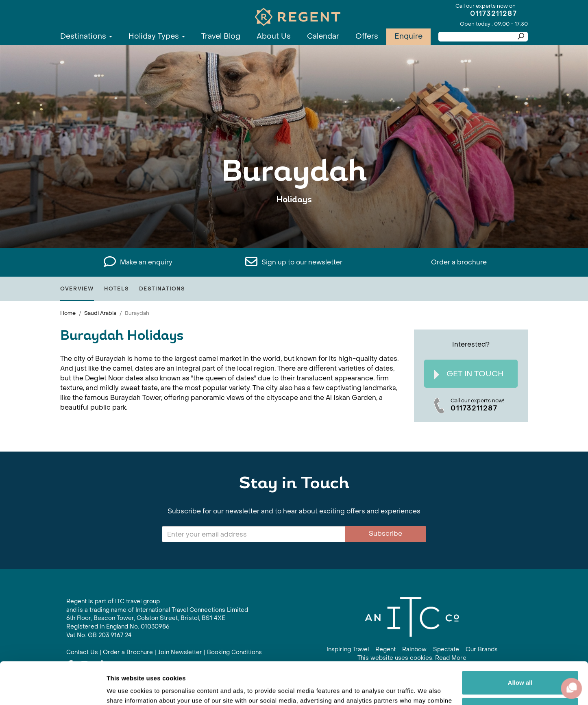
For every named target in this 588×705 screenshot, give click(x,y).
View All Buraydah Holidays (294, 225)
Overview (77, 289)
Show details (125, 689)
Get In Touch (469, 374)
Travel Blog (221, 36)
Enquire (408, 36)
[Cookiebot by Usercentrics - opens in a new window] (53, 689)
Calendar (323, 36)
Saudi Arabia (100, 313)
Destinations (86, 36)
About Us (274, 36)
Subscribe (385, 534)
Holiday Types (157, 36)
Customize (520, 665)
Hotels (117, 289)
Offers (367, 36)
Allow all (520, 639)
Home (68, 313)
